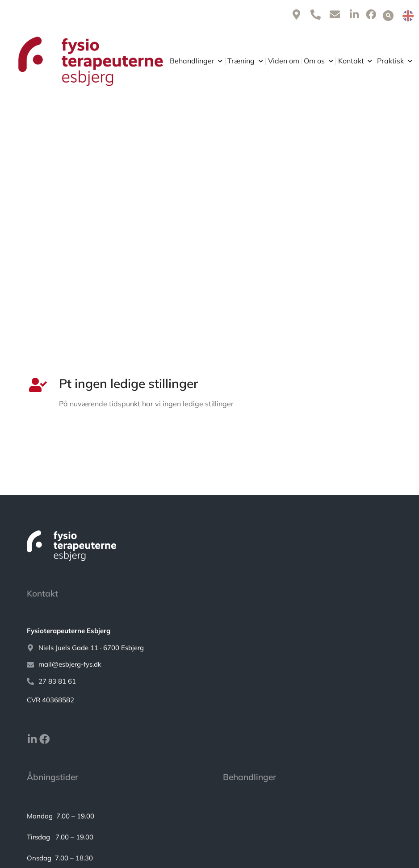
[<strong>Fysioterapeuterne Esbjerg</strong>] (209, 631)
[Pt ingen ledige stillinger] (36, 385)
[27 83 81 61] (209, 682)
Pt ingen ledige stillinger (129, 383)
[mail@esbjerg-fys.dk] (209, 665)
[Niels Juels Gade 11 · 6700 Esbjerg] (209, 648)
